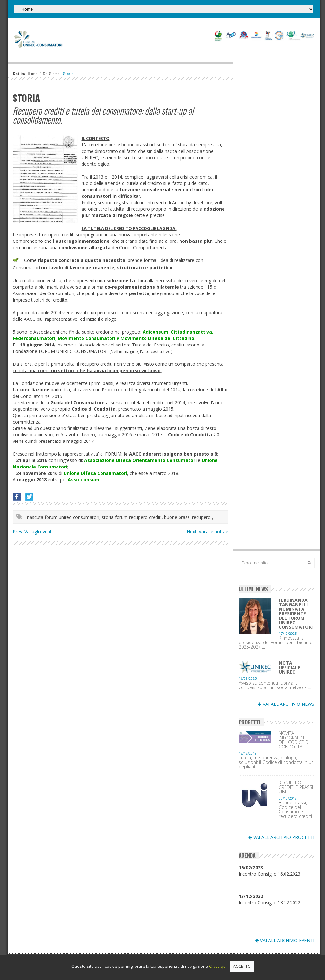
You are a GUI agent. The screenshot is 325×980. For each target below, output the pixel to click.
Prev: (19, 532)
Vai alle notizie (214, 532)
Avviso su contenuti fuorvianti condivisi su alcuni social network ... (275, 685)
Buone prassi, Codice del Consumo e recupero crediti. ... (276, 812)
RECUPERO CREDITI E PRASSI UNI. (296, 787)
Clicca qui (218, 966)
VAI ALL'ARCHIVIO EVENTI (285, 940)
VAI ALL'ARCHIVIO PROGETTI (281, 837)
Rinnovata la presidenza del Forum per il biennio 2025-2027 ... (276, 643)
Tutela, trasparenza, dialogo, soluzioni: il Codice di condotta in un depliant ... (276, 762)
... (240, 880)
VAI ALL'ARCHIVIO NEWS (286, 704)
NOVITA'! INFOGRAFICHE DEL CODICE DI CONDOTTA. (294, 740)
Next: (193, 532)
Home (32, 73)
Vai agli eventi (39, 532)
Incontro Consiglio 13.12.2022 (269, 899)
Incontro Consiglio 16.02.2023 (269, 871)
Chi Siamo (51, 73)
